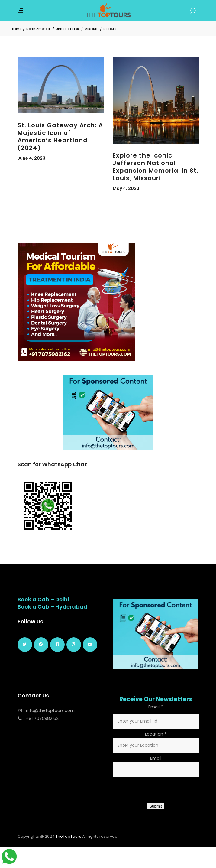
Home (17, 29)
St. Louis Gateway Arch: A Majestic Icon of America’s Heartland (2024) (60, 137)
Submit (155, 806)
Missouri (91, 29)
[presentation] (159, 791)
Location (156, 734)
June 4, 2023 (31, 158)
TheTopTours (68, 836)
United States (67, 29)
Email (156, 707)
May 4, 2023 (126, 188)
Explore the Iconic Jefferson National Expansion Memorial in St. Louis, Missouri (156, 167)
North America (38, 29)
